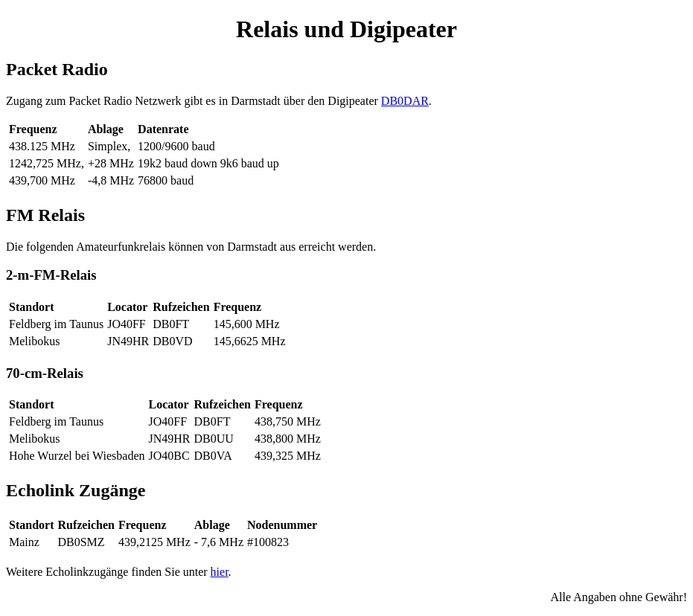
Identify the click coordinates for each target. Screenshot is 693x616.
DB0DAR (405, 101)
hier (220, 572)
